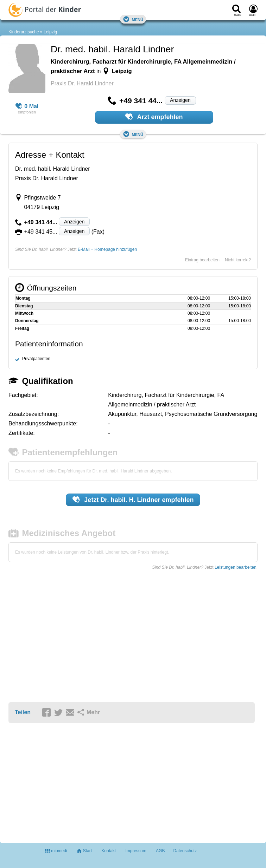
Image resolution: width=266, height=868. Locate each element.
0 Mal (27, 106)
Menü (133, 19)
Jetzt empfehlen (133, 500)
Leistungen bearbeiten (236, 567)
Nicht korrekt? (238, 260)
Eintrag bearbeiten (202, 260)
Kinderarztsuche (24, 32)
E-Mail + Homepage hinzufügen (107, 249)
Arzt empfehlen (154, 117)
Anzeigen (180, 100)
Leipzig (50, 32)
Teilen (23, 712)
